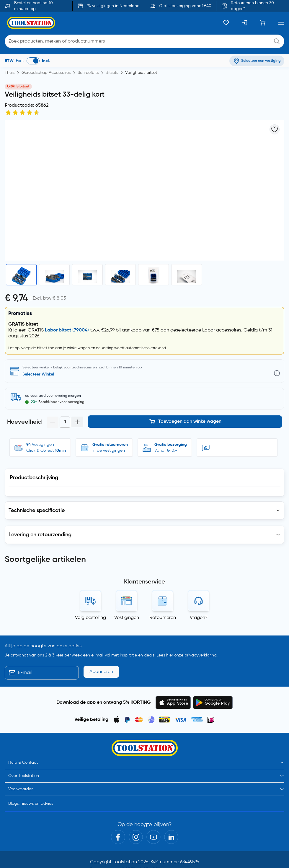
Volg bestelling (90, 615)
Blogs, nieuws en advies (31, 801)
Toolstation (125, 860)
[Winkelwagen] (263, 23)
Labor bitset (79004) (67, 330)
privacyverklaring (201, 653)
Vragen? (199, 615)
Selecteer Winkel (38, 374)
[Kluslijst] (226, 23)
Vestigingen (127, 615)
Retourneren (163, 615)
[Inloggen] (244, 23)
